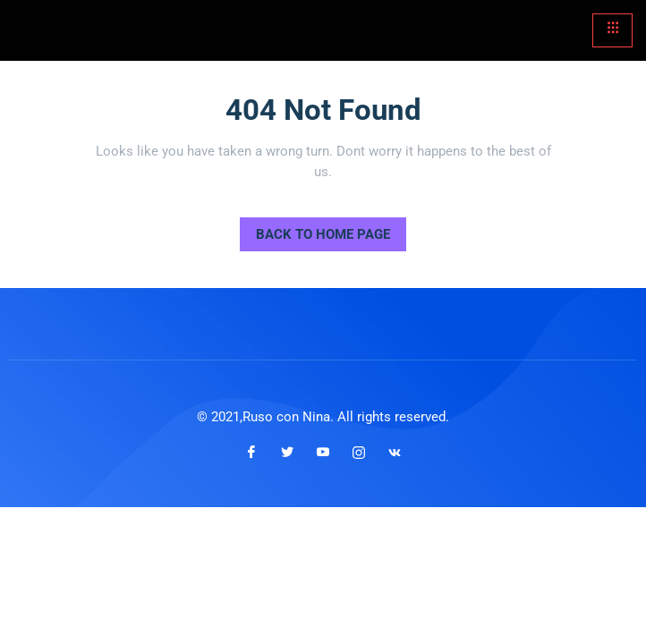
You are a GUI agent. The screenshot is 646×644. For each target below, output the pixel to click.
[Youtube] (323, 453)
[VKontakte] (395, 453)
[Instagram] (359, 453)
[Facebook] (251, 453)
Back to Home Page (315, 230)
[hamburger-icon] (612, 30)
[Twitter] (287, 453)
